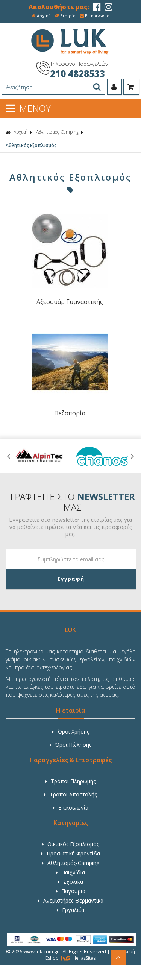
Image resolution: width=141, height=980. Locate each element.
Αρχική (41, 16)
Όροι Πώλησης (70, 745)
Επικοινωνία (95, 16)
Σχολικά (70, 882)
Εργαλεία (70, 910)
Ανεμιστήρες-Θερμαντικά (71, 900)
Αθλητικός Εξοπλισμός (31, 145)
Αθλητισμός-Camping (57, 132)
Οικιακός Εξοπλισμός (70, 844)
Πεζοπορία (70, 413)
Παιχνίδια (70, 872)
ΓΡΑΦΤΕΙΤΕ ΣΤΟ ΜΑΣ (73, 502)
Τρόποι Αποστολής (70, 794)
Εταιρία (65, 16)
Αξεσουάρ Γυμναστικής (70, 302)
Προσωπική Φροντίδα (71, 853)
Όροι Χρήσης (71, 732)
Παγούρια (71, 891)
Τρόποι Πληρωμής (70, 781)
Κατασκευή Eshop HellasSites (90, 955)
